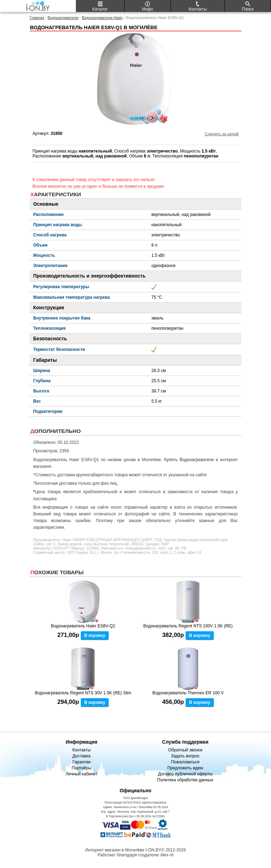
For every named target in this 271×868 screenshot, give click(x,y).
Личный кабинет (82, 774)
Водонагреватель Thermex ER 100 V (188, 693)
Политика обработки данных (185, 780)
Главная (37, 18)
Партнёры (82, 768)
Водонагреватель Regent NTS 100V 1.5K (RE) (188, 626)
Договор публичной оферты (185, 774)
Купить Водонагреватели (189, 460)
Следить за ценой (222, 134)
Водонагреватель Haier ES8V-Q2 (83, 626)
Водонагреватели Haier (102, 18)
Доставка (82, 756)
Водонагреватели (63, 18)
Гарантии (81, 762)
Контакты (82, 750)
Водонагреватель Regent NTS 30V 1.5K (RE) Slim (83, 693)
